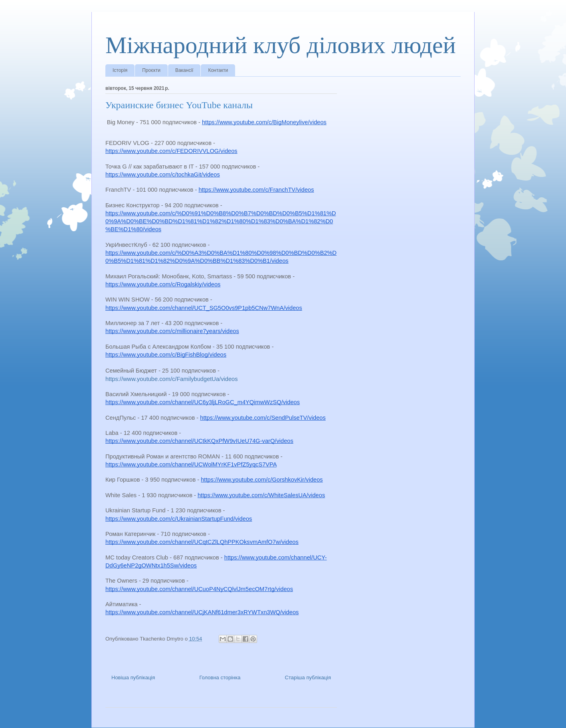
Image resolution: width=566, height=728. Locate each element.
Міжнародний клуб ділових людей (281, 45)
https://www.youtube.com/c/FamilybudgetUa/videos (172, 379)
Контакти (218, 70)
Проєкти (151, 70)
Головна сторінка (220, 677)
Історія (120, 70)
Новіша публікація (133, 677)
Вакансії (184, 70)
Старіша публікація (308, 677)
